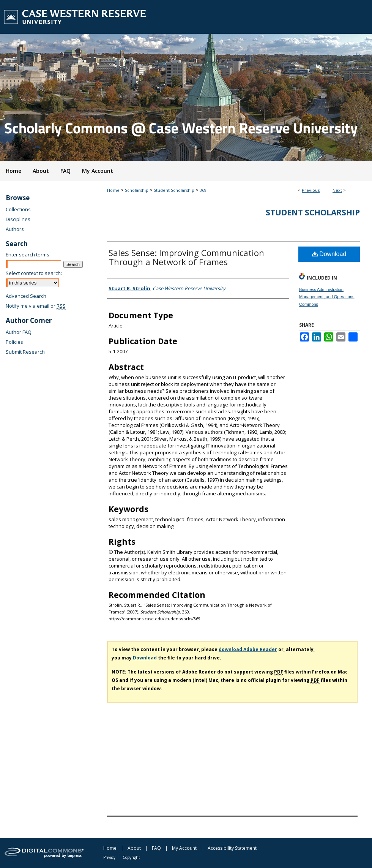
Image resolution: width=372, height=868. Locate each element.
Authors (15, 229)
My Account (184, 848)
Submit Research (25, 352)
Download (329, 254)
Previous (311, 190)
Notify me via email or (36, 306)
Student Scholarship (174, 190)
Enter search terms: (28, 255)
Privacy (109, 857)
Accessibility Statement (232, 848)
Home (113, 190)
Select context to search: (34, 273)
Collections (18, 209)
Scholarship (137, 190)
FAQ (156, 848)
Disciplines (18, 219)
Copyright (131, 857)
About (134, 848)
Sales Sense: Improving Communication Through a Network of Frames (186, 257)
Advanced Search (26, 296)
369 (203, 190)
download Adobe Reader (248, 649)
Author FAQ (19, 332)
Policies (14, 342)
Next (337, 190)
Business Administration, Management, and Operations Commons (327, 297)
